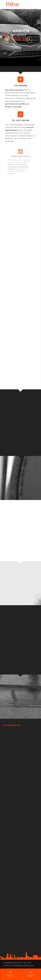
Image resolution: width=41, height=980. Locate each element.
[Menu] (35, 5)
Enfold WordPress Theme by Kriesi (23, 965)
